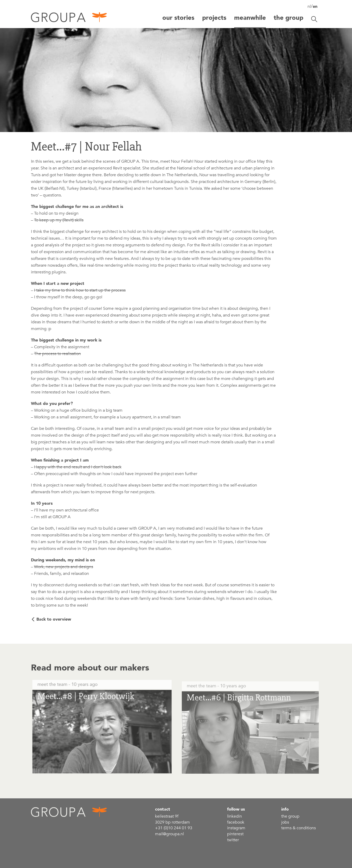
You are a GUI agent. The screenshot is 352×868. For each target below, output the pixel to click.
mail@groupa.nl (169, 834)
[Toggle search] (314, 19)
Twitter (233, 840)
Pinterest (235, 834)
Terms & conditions (299, 828)
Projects (214, 18)
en (315, 6)
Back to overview (54, 619)
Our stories (178, 18)
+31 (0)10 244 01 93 (174, 828)
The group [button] (289, 18)
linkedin (235, 816)
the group (290, 816)
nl (309, 6)
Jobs (285, 822)
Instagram (236, 828)
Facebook (236, 822)
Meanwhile (250, 18)
